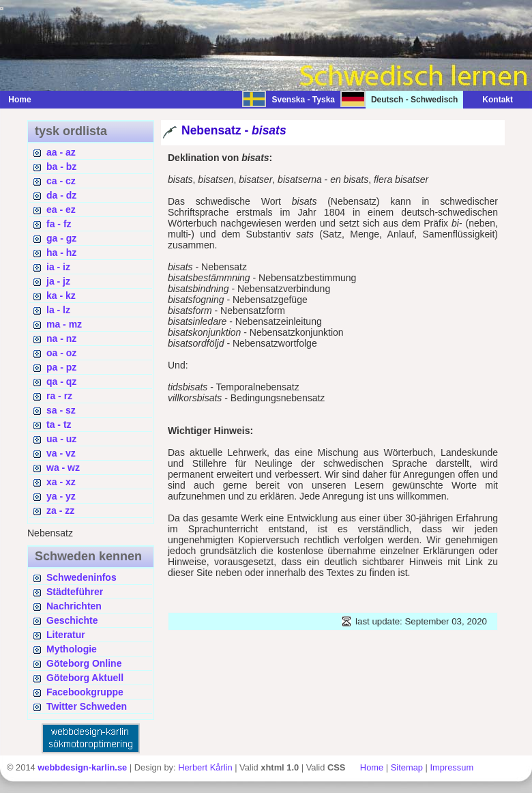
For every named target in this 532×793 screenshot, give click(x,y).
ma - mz (64, 324)
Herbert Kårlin (205, 767)
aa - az (61, 152)
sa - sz (61, 410)
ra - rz (59, 396)
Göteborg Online (84, 663)
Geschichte (72, 620)
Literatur (66, 635)
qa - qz (61, 381)
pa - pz (61, 367)
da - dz (61, 195)
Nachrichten (74, 606)
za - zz (60, 510)
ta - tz (59, 424)
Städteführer (75, 592)
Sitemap (407, 767)
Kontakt (491, 100)
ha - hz (61, 253)
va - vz (61, 453)
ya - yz (61, 496)
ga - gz (61, 238)
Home (19, 100)
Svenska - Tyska (303, 100)
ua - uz (61, 439)
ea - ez (61, 210)
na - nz (61, 338)
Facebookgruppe (85, 692)
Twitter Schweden (87, 706)
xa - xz (61, 482)
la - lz (58, 310)
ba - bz (61, 167)
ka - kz (61, 295)
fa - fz (59, 224)
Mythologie (72, 649)
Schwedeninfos (82, 577)
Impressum (452, 767)
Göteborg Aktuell (85, 678)
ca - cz (61, 181)
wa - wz (63, 467)
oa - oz (61, 353)
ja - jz (58, 281)
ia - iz (58, 267)
